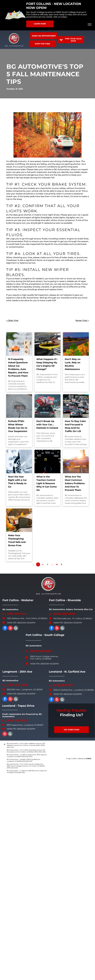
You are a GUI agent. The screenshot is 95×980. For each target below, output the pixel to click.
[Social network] (62, 700)
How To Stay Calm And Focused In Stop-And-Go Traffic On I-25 (75, 426)
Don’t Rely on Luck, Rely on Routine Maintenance (73, 364)
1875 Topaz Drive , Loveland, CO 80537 (25, 725)
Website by (82, 759)
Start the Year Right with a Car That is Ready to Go (17, 482)
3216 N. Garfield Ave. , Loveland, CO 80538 (73, 690)
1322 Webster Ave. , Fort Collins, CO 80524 (27, 618)
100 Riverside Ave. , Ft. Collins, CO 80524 (73, 619)
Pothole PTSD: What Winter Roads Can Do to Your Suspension (18, 426)
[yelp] (10, 628)
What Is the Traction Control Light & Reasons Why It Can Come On (47, 483)
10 (57, 564)
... (52, 564)
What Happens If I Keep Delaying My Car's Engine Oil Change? (47, 364)
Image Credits (71, 759)
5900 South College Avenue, (44, 656)
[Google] (16, 628)
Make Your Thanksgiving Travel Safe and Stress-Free (17, 540)
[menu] (90, 24)
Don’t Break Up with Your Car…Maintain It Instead (47, 425)
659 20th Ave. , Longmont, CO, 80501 (25, 690)
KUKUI (89, 759)
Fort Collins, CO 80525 (41, 659)
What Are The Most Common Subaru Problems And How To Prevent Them (75, 483)
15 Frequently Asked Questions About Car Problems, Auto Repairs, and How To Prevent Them (18, 368)
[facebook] (5, 628)
